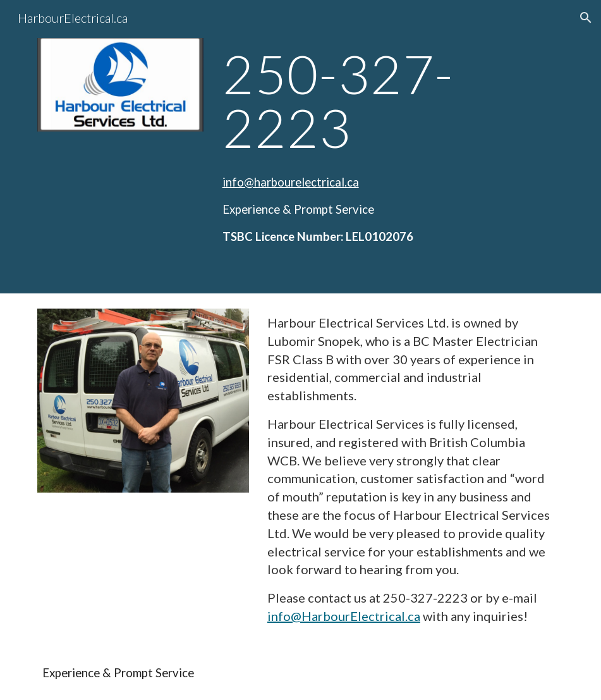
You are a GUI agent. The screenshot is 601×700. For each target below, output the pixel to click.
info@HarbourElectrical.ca (344, 616)
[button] (586, 18)
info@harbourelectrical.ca (291, 182)
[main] (391, 101)
